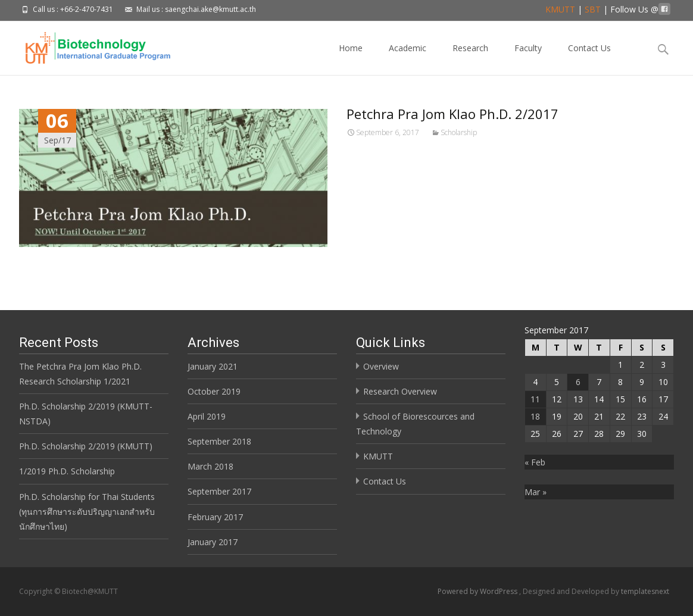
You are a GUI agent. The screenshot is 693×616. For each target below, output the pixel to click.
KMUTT (560, 9)
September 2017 (219, 491)
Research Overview (400, 391)
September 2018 (219, 441)
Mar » (536, 492)
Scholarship (459, 132)
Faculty (528, 59)
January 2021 (213, 366)
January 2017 (213, 542)
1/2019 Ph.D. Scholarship (67, 471)
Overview (381, 366)
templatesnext (645, 591)
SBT (593, 9)
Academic (408, 59)
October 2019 (214, 391)
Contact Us (589, 59)
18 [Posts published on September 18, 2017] (535, 416)
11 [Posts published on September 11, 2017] (535, 399)
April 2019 (207, 416)
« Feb (535, 462)
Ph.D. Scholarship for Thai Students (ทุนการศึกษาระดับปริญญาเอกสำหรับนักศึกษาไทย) (87, 512)
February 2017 (215, 517)
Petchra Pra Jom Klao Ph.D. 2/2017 (452, 114)
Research (470, 59)
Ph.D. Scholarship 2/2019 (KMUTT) (86, 446)
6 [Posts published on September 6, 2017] (578, 382)
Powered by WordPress (478, 591)
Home (351, 59)
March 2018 (210, 466)
